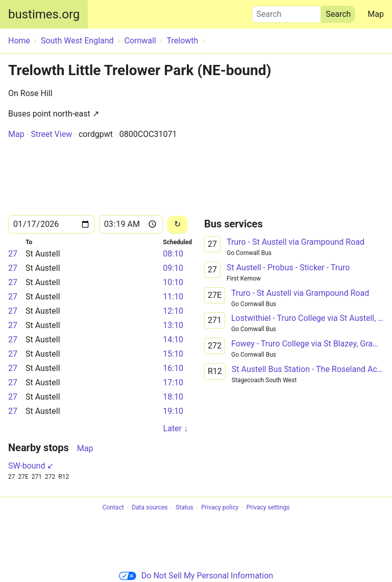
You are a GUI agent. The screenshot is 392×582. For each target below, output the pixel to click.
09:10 (173, 268)
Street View (51, 134)
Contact (113, 508)
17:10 (173, 382)
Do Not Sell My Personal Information (196, 576)
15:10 (173, 354)
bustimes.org (44, 14)
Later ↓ (176, 428)
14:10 (173, 340)
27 (13, 254)
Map (376, 14)
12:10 (173, 311)
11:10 (173, 297)
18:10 (173, 397)
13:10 (173, 325)
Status (184, 508)
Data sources (150, 508)
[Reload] (177, 225)
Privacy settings (268, 508)
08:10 (173, 254)
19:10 (173, 411)
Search (286, 12)
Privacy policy (220, 508)
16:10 (173, 368)
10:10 (173, 282)
